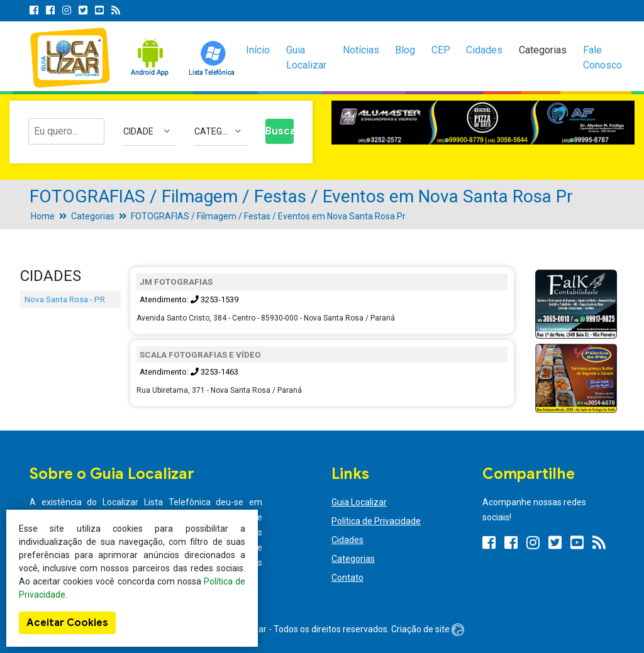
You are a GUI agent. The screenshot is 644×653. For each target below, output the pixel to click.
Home (43, 216)
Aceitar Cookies (67, 623)
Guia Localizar (306, 58)
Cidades (484, 50)
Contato (347, 578)
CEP (441, 50)
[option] (483, 123)
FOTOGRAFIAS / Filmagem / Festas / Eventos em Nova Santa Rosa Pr (268, 216)
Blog (405, 50)
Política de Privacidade (376, 521)
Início (258, 50)
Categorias (543, 50)
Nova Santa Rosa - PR (65, 299)
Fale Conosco (602, 58)
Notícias (361, 50)
